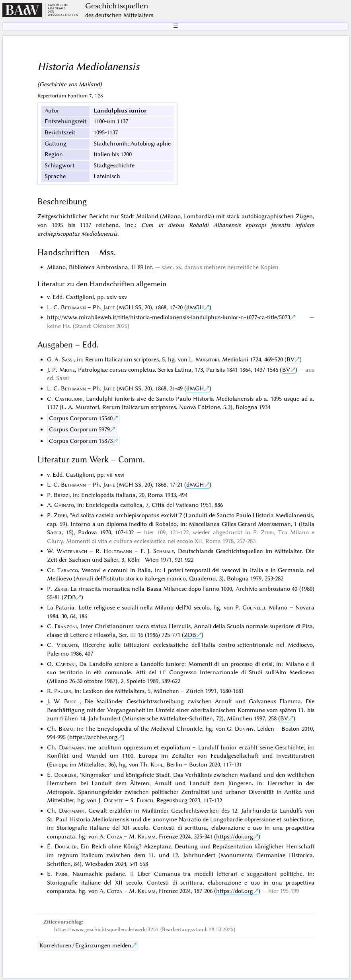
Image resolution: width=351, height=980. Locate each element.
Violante (67, 645)
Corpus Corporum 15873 (81, 441)
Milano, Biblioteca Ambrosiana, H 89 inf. (100, 267)
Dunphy (244, 729)
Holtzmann (118, 551)
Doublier (65, 775)
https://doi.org (235, 836)
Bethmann (73, 307)
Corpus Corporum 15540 (81, 418)
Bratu (66, 729)
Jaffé (109, 307)
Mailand (147, 216)
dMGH (195, 307)
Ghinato (64, 505)
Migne (67, 370)
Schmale (164, 551)
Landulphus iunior (120, 111)
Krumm (147, 836)
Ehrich (145, 800)
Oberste (113, 800)
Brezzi (62, 495)
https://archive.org (93, 737)
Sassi (68, 359)
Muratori (207, 359)
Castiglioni (69, 399)
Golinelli (254, 607)
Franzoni (66, 626)
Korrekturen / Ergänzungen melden (85, 945)
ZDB (70, 597)
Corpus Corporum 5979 (79, 429)
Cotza (114, 836)
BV (291, 359)
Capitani (66, 664)
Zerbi (60, 515)
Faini (61, 874)
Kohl (157, 765)
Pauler (63, 691)
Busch (72, 701)
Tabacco (68, 570)
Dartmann (72, 747)
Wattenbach (72, 551)
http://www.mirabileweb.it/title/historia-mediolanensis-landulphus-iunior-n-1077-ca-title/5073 (169, 317)
